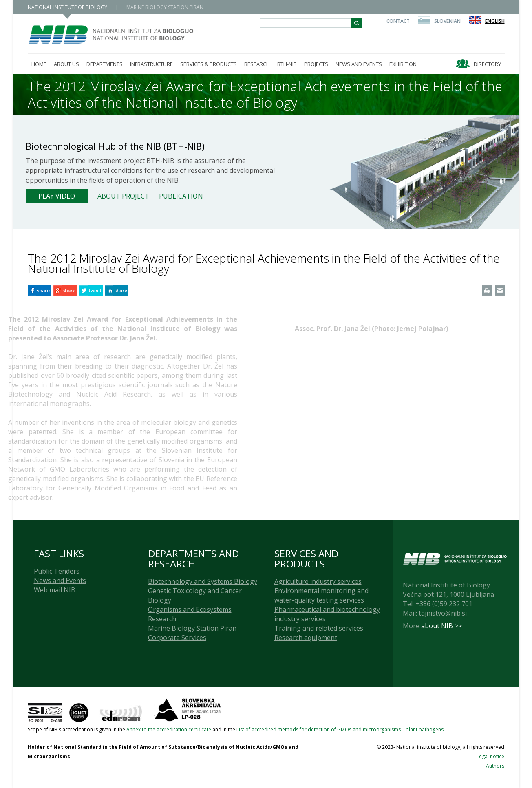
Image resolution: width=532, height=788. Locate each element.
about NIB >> (441, 626)
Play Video (57, 196)
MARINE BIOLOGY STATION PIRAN (165, 7)
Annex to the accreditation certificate (169, 730)
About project (123, 196)
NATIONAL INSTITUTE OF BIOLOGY (67, 7)
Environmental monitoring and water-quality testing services (321, 595)
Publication (181, 196)
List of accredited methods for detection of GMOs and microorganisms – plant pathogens (340, 730)
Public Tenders (57, 571)
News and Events (60, 581)
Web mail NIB (55, 590)
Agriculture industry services (318, 581)
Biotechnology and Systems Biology (203, 581)
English (495, 21)
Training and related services (319, 628)
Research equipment (306, 638)
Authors (495, 766)
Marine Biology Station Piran (192, 628)
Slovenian (447, 21)
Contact (398, 21)
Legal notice (490, 756)
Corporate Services (177, 638)
